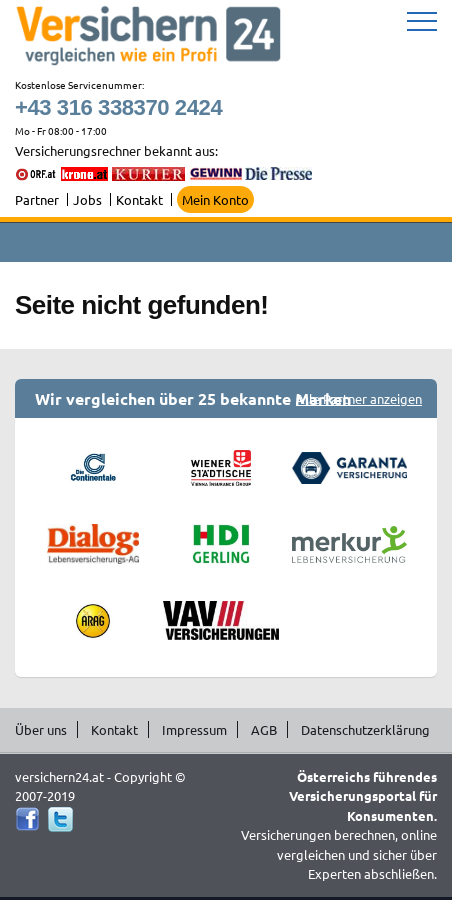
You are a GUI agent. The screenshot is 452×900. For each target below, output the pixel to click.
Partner (37, 199)
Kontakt (139, 199)
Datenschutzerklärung (365, 729)
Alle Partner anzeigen (359, 398)
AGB (264, 729)
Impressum (194, 729)
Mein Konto (215, 199)
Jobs (87, 199)
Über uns (41, 729)
